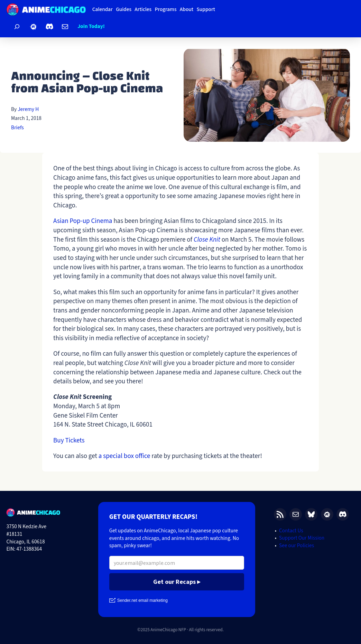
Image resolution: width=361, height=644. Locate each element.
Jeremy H (28, 109)
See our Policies (297, 545)
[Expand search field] (17, 27)
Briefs (17, 128)
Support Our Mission (302, 538)
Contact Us (291, 531)
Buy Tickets (69, 440)
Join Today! (91, 26)
